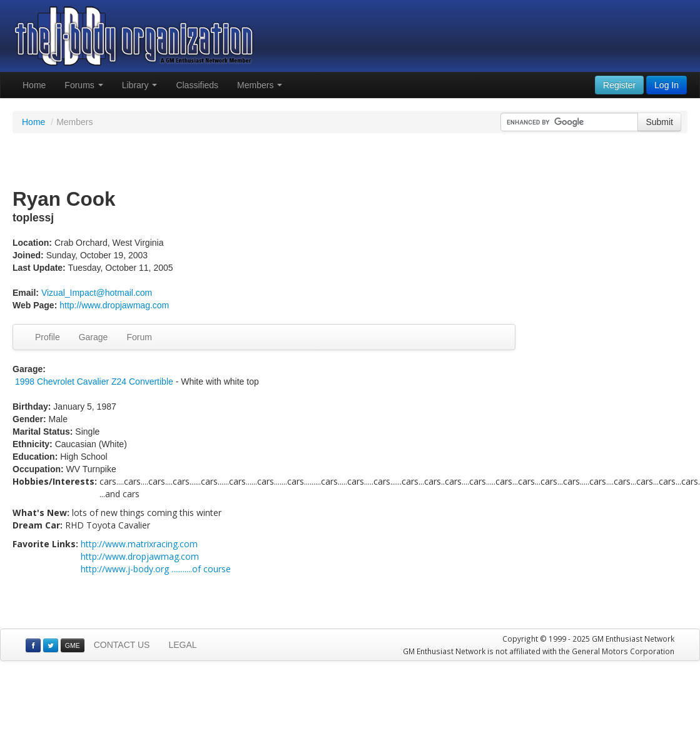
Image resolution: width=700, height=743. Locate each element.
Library (140, 85)
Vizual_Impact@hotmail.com (97, 293)
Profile (48, 337)
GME (73, 645)
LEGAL (182, 645)
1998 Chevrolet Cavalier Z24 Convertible (94, 382)
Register (619, 85)
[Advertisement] (350, 161)
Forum (139, 337)
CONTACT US (122, 645)
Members (260, 85)
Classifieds (197, 85)
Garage (94, 337)
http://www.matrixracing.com (139, 544)
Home (34, 85)
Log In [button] (667, 85)
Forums (84, 85)
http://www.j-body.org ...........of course (156, 569)
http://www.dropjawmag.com (114, 305)
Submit (659, 122)
